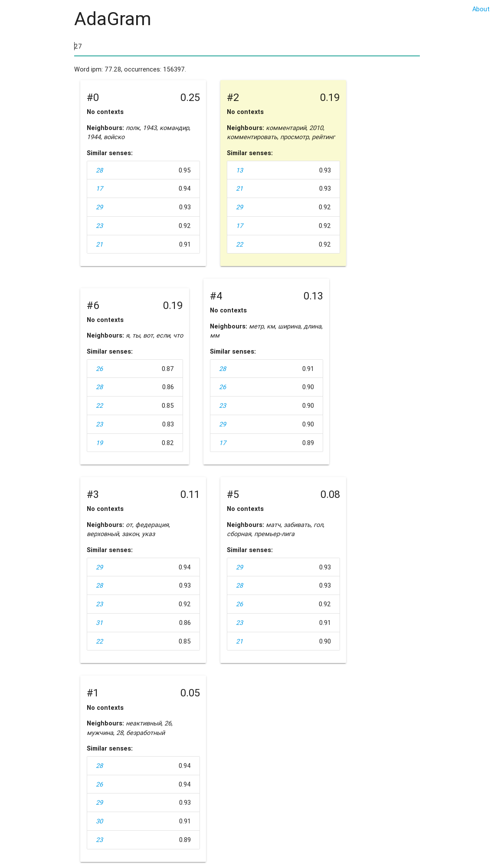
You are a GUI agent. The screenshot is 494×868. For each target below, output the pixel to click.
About (481, 9)
